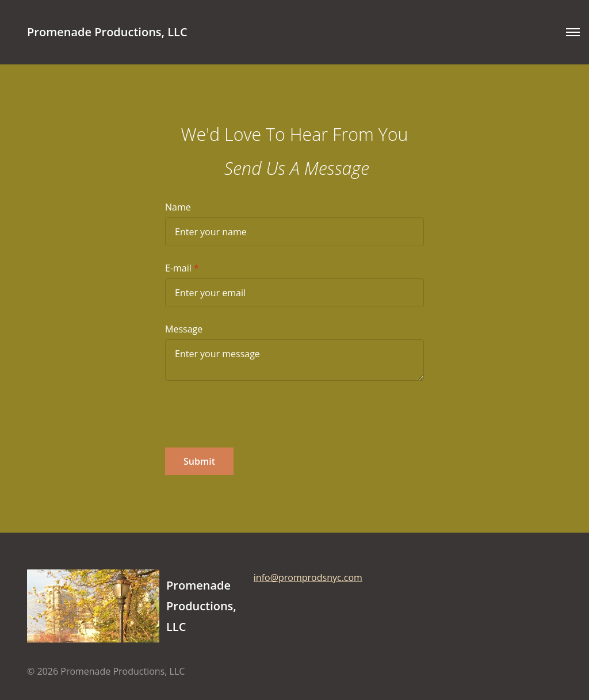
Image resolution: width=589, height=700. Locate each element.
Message (184, 329)
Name (178, 207)
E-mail (178, 268)
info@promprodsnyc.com (308, 577)
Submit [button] (199, 461)
